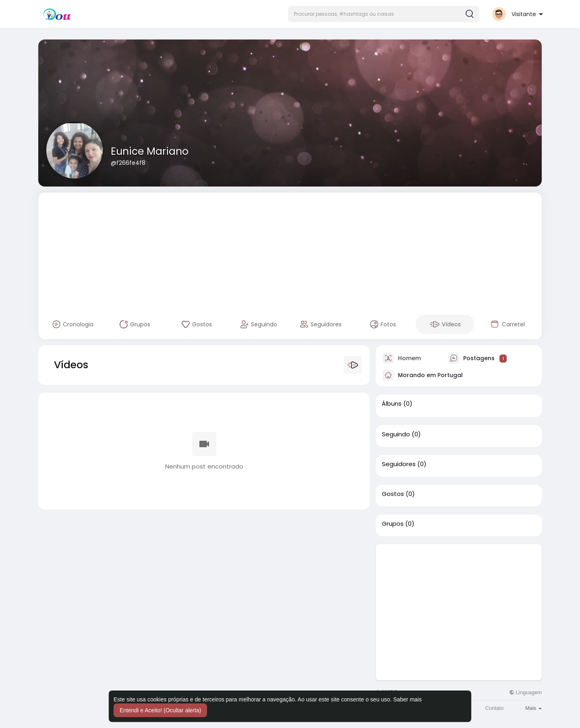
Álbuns (392, 404)
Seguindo (396, 434)
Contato (495, 708)
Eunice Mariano (150, 151)
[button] (384, 14)
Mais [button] (533, 708)
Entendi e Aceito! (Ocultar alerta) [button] (160, 710)
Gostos (393, 494)
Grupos (393, 524)
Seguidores (399, 464)
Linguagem (525, 692)
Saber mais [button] (407, 699)
